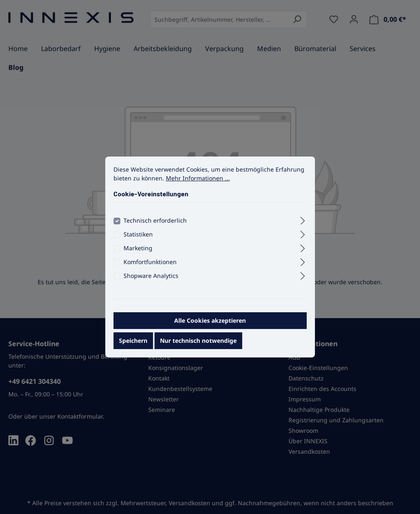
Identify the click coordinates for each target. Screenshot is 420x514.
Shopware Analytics (151, 284)
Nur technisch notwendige (198, 348)
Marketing (138, 256)
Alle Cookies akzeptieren (210, 328)
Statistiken (138, 242)
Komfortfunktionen (150, 270)
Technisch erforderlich (155, 228)
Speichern (133, 348)
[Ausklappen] (303, 227)
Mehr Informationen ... (198, 186)
